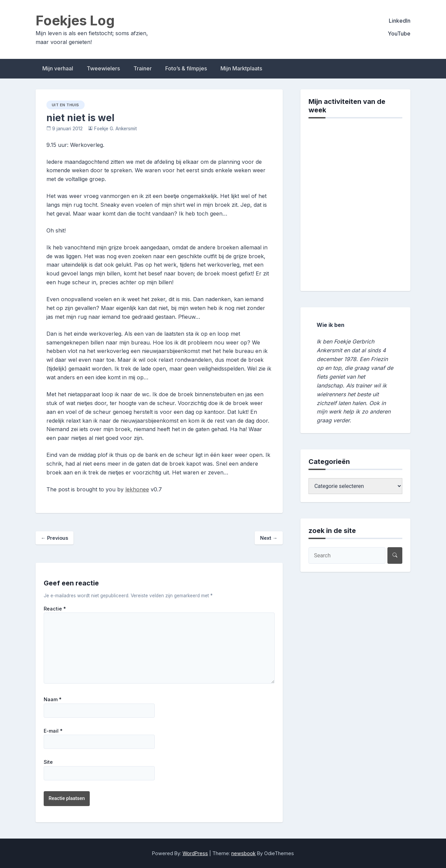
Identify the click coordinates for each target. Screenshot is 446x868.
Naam (53, 699)
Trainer (143, 68)
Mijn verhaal (58, 68)
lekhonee (137, 489)
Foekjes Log (75, 20)
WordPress (195, 853)
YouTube (399, 34)
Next (269, 538)
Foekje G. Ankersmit (115, 129)
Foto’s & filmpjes (186, 68)
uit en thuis (66, 105)
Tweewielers (103, 68)
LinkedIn (400, 21)
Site (48, 762)
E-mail (53, 731)
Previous (55, 538)
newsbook (243, 853)
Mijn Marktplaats (241, 68)
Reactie (55, 609)
